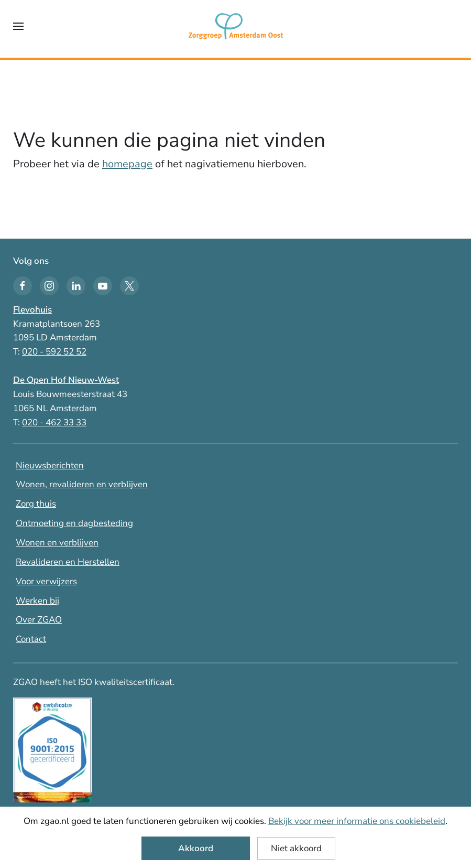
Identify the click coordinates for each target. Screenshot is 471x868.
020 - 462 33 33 (54, 422)
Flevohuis (32, 310)
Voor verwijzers (46, 581)
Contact (31, 639)
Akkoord (196, 848)
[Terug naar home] (236, 26)
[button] (18, 26)
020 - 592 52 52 (54, 352)
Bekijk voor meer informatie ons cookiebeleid (357, 821)
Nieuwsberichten (50, 465)
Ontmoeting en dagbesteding (74, 523)
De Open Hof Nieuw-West (66, 380)
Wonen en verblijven (57, 543)
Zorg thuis (36, 504)
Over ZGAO (39, 620)
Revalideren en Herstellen (68, 562)
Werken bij (37, 601)
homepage (127, 164)
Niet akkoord (296, 848)
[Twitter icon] (129, 286)
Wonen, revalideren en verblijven (82, 484)
